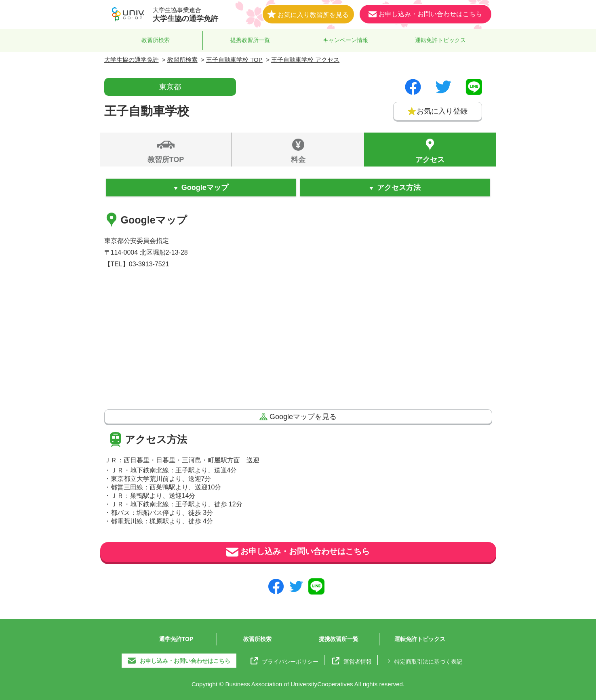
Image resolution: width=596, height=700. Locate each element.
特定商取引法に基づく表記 (424, 661)
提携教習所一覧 (250, 40)
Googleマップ (205, 188)
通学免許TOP (176, 639)
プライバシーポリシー (284, 661)
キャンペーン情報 (345, 40)
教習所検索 (156, 40)
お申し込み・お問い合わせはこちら (298, 552)
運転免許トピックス (440, 40)
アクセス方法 (399, 188)
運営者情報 (352, 661)
